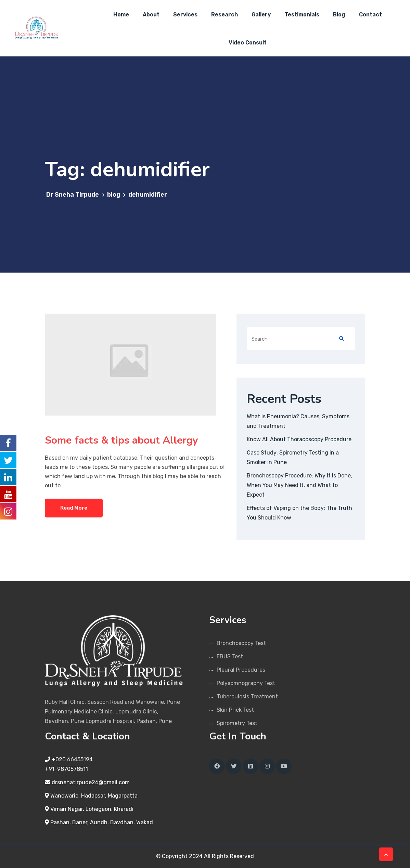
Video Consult (248, 43)
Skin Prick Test (235, 710)
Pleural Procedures (241, 670)
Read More (74, 508)
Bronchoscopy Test (241, 643)
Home (121, 15)
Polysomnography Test (246, 683)
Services (185, 15)
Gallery (261, 15)
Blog (339, 15)
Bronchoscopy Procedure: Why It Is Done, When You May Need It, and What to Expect (299, 485)
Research (225, 15)
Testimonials (302, 15)
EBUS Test (230, 656)
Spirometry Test (237, 723)
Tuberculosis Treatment (247, 696)
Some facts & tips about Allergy (123, 440)
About (151, 15)
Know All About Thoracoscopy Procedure (299, 439)
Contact (370, 15)
